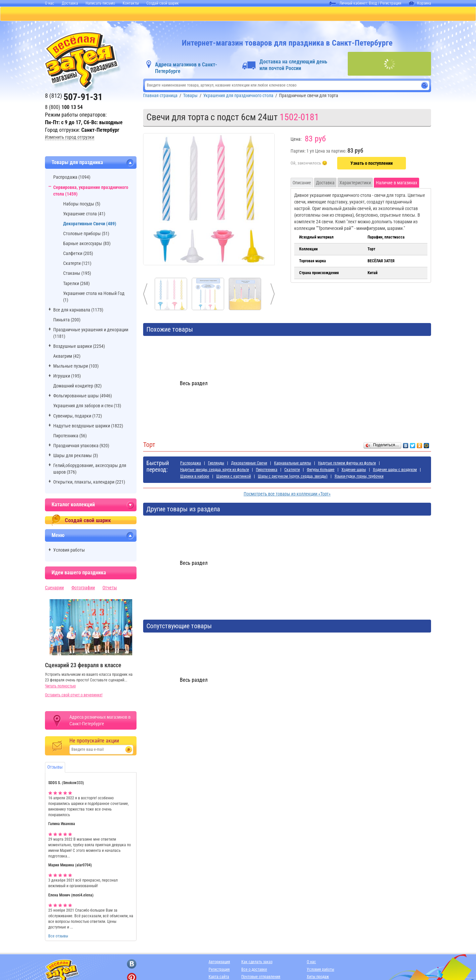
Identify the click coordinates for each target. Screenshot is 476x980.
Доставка (70, 3)
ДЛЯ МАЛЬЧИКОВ (254, 14)
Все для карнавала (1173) (78, 310)
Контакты (131, 3)
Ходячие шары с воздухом (395, 470)
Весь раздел (194, 384)
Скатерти (292, 470)
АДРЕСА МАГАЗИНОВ (349, 14)
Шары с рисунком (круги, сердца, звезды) (293, 477)
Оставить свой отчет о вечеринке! (74, 696)
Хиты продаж (318, 977)
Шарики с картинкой (234, 477)
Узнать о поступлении (372, 164)
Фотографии (83, 588)
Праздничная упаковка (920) (81, 446)
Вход (373, 3)
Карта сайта (219, 977)
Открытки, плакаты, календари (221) (89, 483)
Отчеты (110, 588)
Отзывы (55, 768)
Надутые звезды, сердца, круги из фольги (215, 470)
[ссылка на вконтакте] (132, 965)
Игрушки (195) (67, 377)
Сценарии (54, 588)
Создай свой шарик (163, 3)
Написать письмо (100, 3)
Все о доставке (254, 970)
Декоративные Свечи (249, 464)
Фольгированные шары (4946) (82, 396)
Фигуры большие (321, 470)
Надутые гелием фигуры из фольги (347, 464)
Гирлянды (216, 464)
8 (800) (64, 108)
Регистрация (391, 3)
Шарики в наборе (195, 477)
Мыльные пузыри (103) (76, 367)
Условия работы (69, 551)
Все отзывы (58, 937)
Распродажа (191, 464)
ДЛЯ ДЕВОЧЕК (206, 14)
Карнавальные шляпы (293, 464)
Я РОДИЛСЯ (300, 14)
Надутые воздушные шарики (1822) (88, 426)
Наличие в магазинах (397, 183)
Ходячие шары (354, 470)
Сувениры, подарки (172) (78, 417)
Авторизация (219, 962)
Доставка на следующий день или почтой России (293, 66)
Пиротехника (267, 470)
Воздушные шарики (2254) (79, 347)
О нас (50, 3)
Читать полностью (60, 687)
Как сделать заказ (257, 962)
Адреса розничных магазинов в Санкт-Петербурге (100, 721)
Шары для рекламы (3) (76, 456)
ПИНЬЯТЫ (108, 14)
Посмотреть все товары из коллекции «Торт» (287, 494)
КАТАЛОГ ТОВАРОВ (63, 14)
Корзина (420, 3)
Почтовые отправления (261, 977)
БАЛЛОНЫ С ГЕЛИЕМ (155, 14)
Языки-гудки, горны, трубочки (359, 477)
